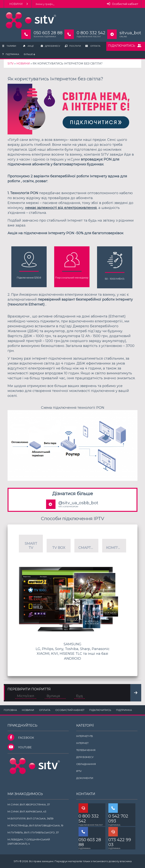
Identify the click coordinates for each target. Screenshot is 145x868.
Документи (85, 778)
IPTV (79, 771)
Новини (19, 4)
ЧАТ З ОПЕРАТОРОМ (68, 507)
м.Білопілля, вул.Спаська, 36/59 (30, 818)
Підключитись (125, 46)
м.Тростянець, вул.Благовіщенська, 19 (35, 825)
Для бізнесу (51, 46)
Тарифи (9, 46)
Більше (29, 54)
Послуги (73, 46)
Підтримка (11, 54)
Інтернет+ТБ (85, 736)
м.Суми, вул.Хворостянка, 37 (29, 804)
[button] (31, 544)
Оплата (93, 46)
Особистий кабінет (123, 4)
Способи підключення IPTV (73, 519)
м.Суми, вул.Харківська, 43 (27, 811)
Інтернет (82, 743)
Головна (10, 710)
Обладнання (86, 764)
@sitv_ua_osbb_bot (78, 503)
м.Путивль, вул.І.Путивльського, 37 (33, 832)
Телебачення (86, 750)
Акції (28, 46)
